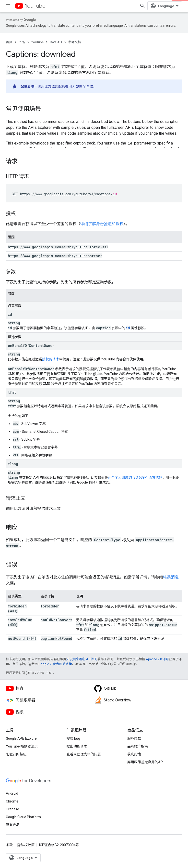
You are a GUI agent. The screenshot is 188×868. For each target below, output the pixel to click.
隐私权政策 (26, 845)
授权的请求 (51, 359)
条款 (9, 845)
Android (12, 793)
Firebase (12, 809)
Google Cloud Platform (23, 817)
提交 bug (73, 738)
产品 (22, 42)
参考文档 (75, 42)
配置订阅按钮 (16, 754)
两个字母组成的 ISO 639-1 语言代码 (135, 477)
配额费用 (65, 86)
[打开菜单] (8, 6)
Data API (56, 42)
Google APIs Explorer (22, 738)
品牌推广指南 (138, 746)
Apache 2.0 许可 (157, 659)
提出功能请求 (77, 746)
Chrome (12, 801)
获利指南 (134, 754)
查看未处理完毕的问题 (84, 754)
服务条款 (134, 738)
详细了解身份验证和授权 (102, 224)
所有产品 (13, 825)
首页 (9, 42)
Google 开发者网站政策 (55, 664)
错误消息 (171, 577)
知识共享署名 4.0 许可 (82, 659)
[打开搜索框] (142, 6)
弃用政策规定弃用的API (145, 762)
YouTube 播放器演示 (22, 746)
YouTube (35, 6)
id (128, 328)
